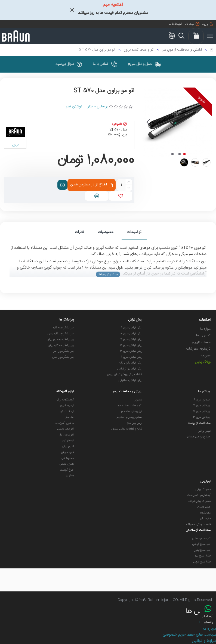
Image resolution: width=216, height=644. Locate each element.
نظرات (79, 232)
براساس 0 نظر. (97, 107)
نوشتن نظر (74, 107)
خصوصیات (106, 232)
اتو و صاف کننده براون (139, 50)
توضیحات (134, 232)
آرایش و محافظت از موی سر (182, 50)
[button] (148, 122)
